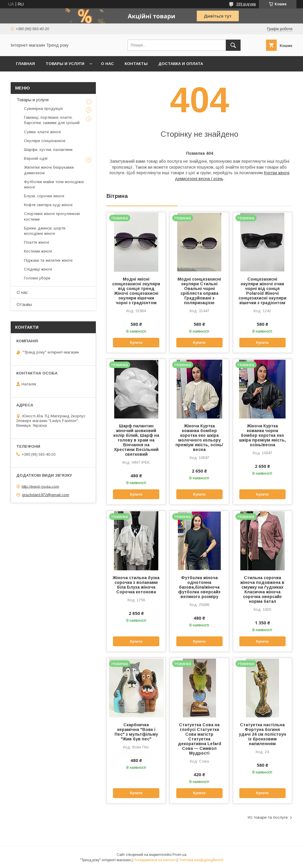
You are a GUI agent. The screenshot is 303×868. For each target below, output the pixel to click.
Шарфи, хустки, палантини (48, 150)
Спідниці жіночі (38, 269)
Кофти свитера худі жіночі (48, 205)
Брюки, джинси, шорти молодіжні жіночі (45, 231)
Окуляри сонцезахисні (45, 141)
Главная (25, 64)
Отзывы (24, 304)
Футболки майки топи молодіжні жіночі (54, 184)
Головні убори (37, 278)
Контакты (136, 64)
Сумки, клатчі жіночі (42, 132)
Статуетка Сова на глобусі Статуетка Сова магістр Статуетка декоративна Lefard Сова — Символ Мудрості (199, 739)
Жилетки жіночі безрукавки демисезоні (49, 170)
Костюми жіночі (38, 251)
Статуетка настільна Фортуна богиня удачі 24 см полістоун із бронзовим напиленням (262, 734)
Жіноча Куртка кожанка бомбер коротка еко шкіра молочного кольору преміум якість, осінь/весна (199, 438)
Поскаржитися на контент (155, 860)
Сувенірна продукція (43, 109)
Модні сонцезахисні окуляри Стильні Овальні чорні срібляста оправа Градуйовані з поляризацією (199, 291)
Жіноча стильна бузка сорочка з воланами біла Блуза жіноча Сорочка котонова (136, 585)
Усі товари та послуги (267, 817)
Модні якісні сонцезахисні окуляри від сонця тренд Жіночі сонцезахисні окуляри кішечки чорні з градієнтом (136, 291)
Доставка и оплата (181, 64)
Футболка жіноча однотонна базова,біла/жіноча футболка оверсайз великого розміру (199, 587)
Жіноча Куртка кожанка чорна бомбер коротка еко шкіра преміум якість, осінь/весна (262, 435)
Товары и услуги (65, 64)
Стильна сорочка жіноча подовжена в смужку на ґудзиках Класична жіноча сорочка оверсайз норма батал (262, 589)
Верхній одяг (36, 158)
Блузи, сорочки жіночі (44, 196)
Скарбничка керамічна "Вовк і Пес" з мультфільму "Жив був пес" (136, 732)
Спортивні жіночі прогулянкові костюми (52, 216)
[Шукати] (233, 45)
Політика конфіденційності (201, 860)
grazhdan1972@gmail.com (46, 495)
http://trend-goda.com (40, 486)
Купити (136, 343)
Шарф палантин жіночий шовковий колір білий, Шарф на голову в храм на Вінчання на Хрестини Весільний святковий (136, 440)
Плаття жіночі (37, 242)
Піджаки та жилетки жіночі (48, 260)
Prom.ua (179, 855)
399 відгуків (246, 4)
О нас (107, 64)
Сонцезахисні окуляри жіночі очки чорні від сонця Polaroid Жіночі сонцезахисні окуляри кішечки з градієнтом (262, 291)
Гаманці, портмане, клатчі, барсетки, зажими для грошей (52, 120)
